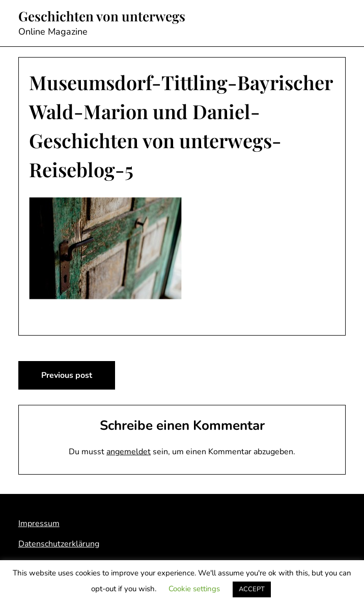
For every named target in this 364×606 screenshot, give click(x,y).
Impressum (39, 524)
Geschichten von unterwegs (102, 16)
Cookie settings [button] (194, 589)
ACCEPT (252, 589)
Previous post (67, 375)
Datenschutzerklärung (59, 544)
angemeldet (129, 452)
